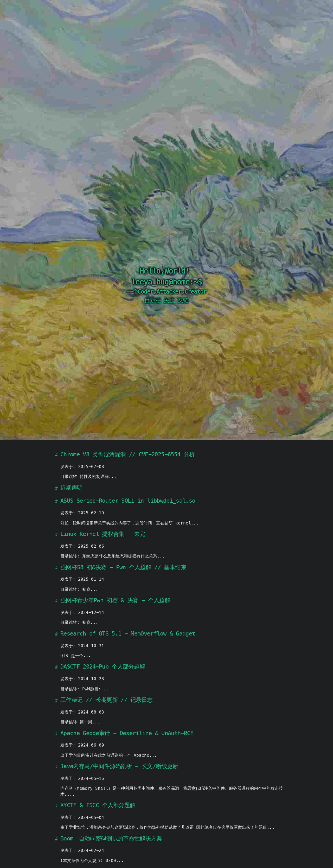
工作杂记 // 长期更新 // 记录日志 (107, 700)
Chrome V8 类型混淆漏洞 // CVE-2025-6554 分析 (127, 454)
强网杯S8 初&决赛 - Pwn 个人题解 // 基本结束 (123, 567)
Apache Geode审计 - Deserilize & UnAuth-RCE (127, 733)
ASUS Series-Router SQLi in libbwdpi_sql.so (128, 501)
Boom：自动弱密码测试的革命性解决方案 (111, 838)
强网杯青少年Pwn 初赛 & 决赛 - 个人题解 (115, 600)
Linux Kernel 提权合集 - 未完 (103, 534)
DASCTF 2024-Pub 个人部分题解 (103, 667)
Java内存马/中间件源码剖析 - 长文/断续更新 (119, 766)
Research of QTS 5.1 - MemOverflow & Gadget (128, 634)
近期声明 (71, 488)
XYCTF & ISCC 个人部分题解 (98, 805)
